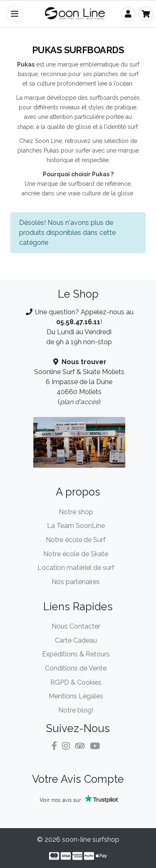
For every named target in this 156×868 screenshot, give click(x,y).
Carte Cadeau (76, 640)
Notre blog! (76, 710)
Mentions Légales (76, 696)
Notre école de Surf (76, 540)
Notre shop (76, 512)
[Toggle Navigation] (15, 14)
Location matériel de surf (76, 568)
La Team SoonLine (76, 526)
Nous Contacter (76, 626)
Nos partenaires (76, 582)
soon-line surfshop (91, 840)
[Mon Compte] (128, 14)
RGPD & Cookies (76, 682)
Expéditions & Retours (76, 654)
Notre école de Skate (76, 554)
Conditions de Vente (76, 668)
